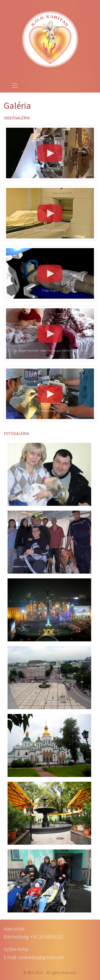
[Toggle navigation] (15, 85)
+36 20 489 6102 (47, 937)
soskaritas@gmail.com (41, 957)
